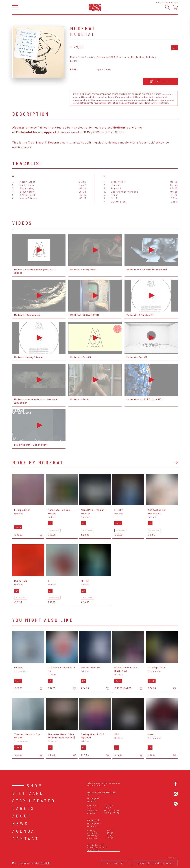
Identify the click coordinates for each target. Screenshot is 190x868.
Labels (23, 808)
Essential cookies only (155, 863)
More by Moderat (38, 462)
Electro (75, 61)
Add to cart (160, 81)
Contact (26, 838)
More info (45, 863)
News (20, 823)
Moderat (83, 34)
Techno (140, 57)
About (22, 816)
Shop (35, 785)
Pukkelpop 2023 (106, 57)
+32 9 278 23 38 (96, 785)
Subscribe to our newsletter (97, 849)
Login (176, 3)
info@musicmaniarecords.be (104, 783)
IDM (133, 57)
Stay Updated (34, 801)
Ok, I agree (115, 863)
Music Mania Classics (83, 57)
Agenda (24, 831)
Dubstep (151, 57)
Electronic (123, 57)
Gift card (28, 793)
